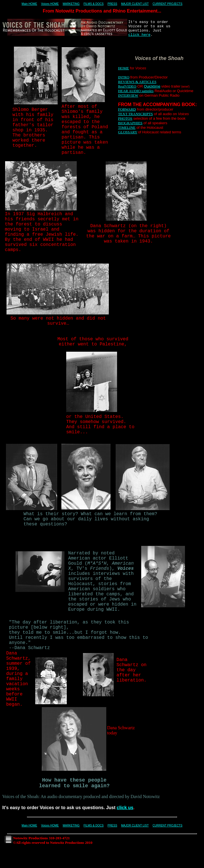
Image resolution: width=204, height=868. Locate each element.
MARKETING (71, 4)
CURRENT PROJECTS (167, 4)
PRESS (112, 4)
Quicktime (152, 86)
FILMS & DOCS (94, 4)
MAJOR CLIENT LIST (135, 4)
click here (140, 35)
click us (125, 808)
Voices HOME (50, 4)
